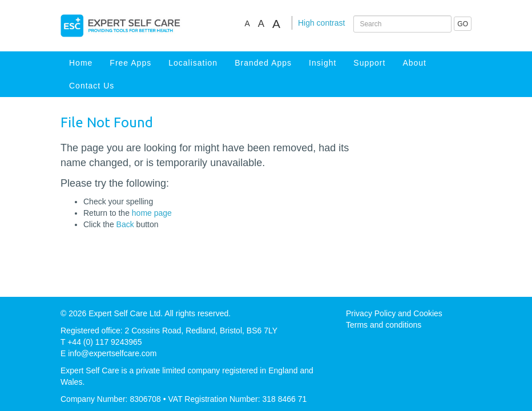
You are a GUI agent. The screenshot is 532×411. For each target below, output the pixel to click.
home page (152, 213)
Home (81, 63)
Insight (323, 63)
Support (369, 63)
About (414, 63)
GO (463, 24)
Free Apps (130, 63)
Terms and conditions (384, 325)
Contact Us (92, 86)
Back (125, 224)
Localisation (193, 63)
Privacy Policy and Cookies (394, 313)
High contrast (321, 23)
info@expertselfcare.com (112, 353)
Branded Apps (263, 63)
